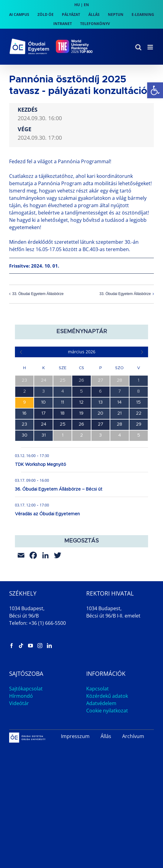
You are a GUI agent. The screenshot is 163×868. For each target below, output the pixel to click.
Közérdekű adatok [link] (107, 696)
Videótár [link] (19, 703)
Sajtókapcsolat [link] (26, 689)
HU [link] (77, 5)
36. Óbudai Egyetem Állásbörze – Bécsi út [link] (59, 489)
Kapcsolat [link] (97, 689)
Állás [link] (106, 736)
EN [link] (86, 5)
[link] (155, 90)
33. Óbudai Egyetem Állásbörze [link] (38, 294)
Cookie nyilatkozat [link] (107, 711)
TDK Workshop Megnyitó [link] (41, 465)
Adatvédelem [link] (101, 703)
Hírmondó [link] (21, 696)
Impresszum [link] (75, 736)
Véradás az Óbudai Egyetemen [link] (47, 514)
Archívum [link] (133, 736)
